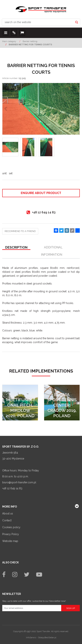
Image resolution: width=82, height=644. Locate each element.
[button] (16, 248)
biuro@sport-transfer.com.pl (19, 482)
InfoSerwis (31, 638)
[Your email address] (32, 608)
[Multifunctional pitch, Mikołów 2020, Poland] (20, 403)
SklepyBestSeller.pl (47, 638)
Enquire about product (41, 193)
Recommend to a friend (20, 231)
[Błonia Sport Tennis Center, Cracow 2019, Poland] (62, 403)
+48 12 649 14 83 (12, 488)
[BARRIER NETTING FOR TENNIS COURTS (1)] (41, 109)
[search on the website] (38, 22)
